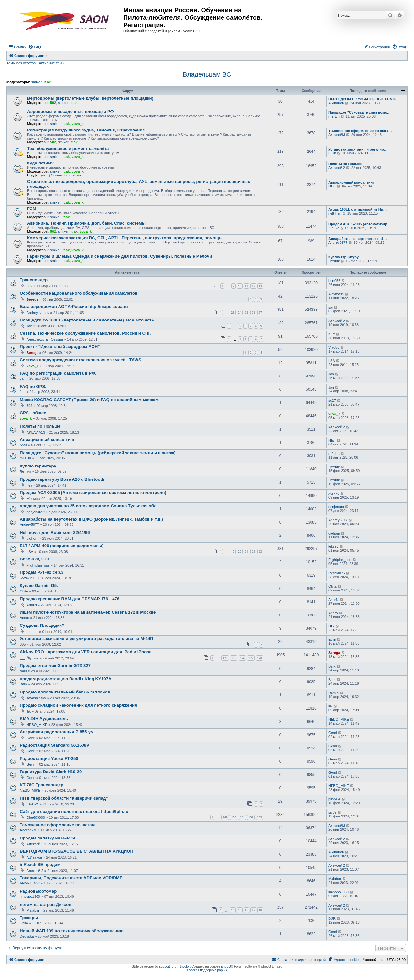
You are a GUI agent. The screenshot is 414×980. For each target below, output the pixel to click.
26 (253, 313)
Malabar (335, 879)
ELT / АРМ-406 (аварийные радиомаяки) (62, 546)
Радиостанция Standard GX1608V (54, 745)
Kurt (332, 334)
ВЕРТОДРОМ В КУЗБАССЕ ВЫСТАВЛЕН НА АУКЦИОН (76, 851)
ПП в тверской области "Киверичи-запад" (64, 798)
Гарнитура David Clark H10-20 (51, 772)
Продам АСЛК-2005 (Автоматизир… (360, 224)
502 (53, 103)
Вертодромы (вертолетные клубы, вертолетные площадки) (90, 98)
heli (29, 485)
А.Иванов (336, 103)
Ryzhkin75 (28, 578)
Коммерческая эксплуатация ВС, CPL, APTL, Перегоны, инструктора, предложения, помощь (124, 238)
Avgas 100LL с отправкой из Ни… (357, 209)
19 (233, 552)
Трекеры (29, 918)
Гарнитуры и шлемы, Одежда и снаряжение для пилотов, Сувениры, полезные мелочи (120, 256)
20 (240, 552)
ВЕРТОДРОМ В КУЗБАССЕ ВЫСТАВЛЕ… (364, 99)
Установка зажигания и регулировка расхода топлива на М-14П (87, 639)
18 (260, 910)
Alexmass (336, 294)
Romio (333, 693)
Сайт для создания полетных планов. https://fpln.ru (74, 811)
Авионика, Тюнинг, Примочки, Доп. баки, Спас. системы (86, 223)
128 (260, 658)
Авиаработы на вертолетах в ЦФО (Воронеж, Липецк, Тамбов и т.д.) (91, 519)
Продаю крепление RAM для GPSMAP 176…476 (70, 599)
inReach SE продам (40, 865)
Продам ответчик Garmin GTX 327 (55, 665)
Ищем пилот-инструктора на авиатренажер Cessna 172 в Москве (88, 612)
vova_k (78, 124)
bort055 (334, 281)
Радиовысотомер (38, 891)
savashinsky (36, 698)
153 (260, 817)
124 (225, 658)
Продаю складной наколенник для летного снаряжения (78, 705)
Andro (24, 618)
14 (233, 910)
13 (260, 286)
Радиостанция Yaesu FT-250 (49, 758)
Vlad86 (334, 347)
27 (260, 313)
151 (242, 817)
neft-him (335, 213)
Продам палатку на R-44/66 (48, 838)
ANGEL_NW (30, 883)
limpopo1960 (30, 896)
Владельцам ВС (207, 74)
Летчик (334, 261)
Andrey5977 (338, 242)
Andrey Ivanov (38, 313)
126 (242, 658)
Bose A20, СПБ (35, 559)
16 (246, 910)
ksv (36, 658)
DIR (331, 626)
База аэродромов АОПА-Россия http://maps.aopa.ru (74, 306)
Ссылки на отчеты (64, 175)
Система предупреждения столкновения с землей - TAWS (81, 360)
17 (253, 910)
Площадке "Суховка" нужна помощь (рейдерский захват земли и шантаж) (98, 453)
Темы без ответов (21, 63)
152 (251, 817)
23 (233, 313)
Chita (24, 591)
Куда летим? (40, 163)
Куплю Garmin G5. (39, 586)
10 (240, 286)
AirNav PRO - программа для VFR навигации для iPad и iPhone (86, 652)
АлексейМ (337, 135)
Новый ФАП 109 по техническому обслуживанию (72, 931)
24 (240, 313)
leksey (333, 546)
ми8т (332, 812)
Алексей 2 (337, 168)
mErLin (334, 116)
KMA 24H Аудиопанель (44, 719)
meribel (32, 632)
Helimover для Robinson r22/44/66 (55, 532)
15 (240, 910)
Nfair (332, 186)
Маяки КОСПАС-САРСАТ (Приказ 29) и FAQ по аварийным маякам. (90, 400)
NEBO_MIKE (37, 725)
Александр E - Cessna (45, 339)
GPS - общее (33, 413)
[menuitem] (35, 47)
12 (253, 286)
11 (246, 286)
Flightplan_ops (38, 565)
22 (253, 552)
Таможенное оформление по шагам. (58, 825)
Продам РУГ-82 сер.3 (42, 572)
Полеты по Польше (345, 164)
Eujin (332, 153)
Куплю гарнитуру (343, 257)
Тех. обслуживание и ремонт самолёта (68, 148)
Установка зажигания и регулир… (358, 149)
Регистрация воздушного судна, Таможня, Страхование (86, 130)
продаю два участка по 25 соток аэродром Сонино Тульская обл (88, 506)
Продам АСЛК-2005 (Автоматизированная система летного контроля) (93, 493)
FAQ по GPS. (33, 386)
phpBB (226, 967)
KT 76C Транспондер (42, 785)
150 (234, 817)
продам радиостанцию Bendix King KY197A (65, 679)
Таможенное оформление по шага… (360, 131)
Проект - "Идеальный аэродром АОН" (60, 347)
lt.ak (47, 82)
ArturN (32, 605)
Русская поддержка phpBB (207, 970)
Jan (29, 326)
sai (331, 307)
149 (225, 817)
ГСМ (32, 209)
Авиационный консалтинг (351, 182)
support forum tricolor (174, 967)
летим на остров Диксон (45, 904)
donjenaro (34, 512)
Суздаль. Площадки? (42, 625)
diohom (32, 538)
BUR (332, 918)
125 (234, 658)
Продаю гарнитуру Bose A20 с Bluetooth (62, 479)
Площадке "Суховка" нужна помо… (360, 112)
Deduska (27, 936)
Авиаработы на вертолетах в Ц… (358, 239)
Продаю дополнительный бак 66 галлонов (65, 692)
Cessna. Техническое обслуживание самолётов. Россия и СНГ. (86, 333)
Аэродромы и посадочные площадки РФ (71, 112)
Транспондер (34, 280)
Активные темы (52, 63)
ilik (29, 711)
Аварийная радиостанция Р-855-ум (57, 732)
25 (246, 313)
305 (23, 644)
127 (251, 658)
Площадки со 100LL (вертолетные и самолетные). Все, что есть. (87, 320)
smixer (36, 82)
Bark (23, 671)
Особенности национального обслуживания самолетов (79, 293)
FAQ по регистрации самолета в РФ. (58, 373)
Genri (31, 738)
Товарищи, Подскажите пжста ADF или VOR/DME (71, 878)
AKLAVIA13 (36, 432)
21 (246, 552)
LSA (332, 361)
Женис (334, 228)
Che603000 (36, 817)
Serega (33, 299)
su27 (332, 400)
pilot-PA (33, 804)
